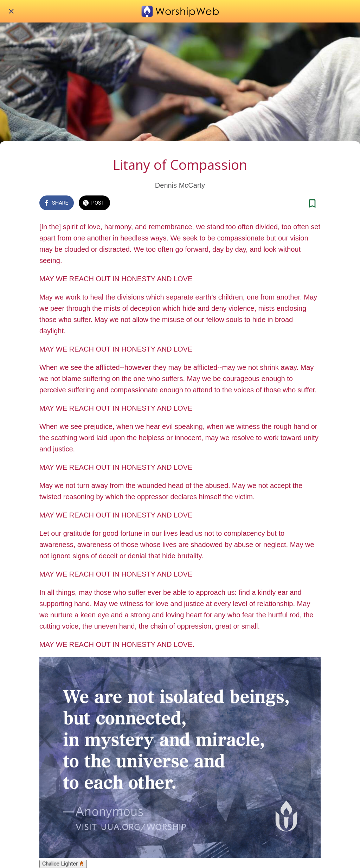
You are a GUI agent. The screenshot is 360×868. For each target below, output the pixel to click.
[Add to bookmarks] (312, 204)
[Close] (11, 11)
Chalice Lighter (63, 864)
